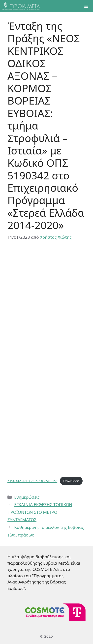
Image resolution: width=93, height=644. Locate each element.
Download (71, 481)
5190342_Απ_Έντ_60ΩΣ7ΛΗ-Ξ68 (32, 481)
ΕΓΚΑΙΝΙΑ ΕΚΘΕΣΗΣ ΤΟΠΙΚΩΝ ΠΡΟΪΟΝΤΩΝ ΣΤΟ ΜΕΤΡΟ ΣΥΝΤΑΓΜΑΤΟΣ (40, 512)
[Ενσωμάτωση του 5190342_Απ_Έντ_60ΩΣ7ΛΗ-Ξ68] (46, 361)
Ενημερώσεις (27, 497)
